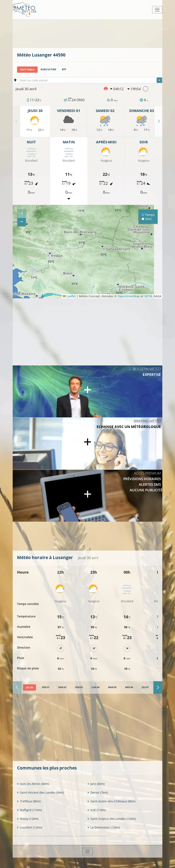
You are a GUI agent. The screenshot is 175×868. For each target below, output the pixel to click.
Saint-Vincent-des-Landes (40, 792)
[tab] (29, 687)
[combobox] (90, 80)
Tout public (27, 69)
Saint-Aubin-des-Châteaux (111, 801)
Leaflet (69, 296)
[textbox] (90, 80)
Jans (96, 784)
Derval (98, 792)
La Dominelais (104, 827)
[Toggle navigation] (157, 10)
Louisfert (30, 827)
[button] (28, 228)
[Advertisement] (93, 33)
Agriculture (48, 69)
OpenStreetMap (129, 296)
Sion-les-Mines (33, 784)
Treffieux (29, 801)
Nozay (28, 818)
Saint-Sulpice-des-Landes (112, 818)
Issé (97, 810)
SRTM (148, 296)
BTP (64, 69)
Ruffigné (29, 810)
